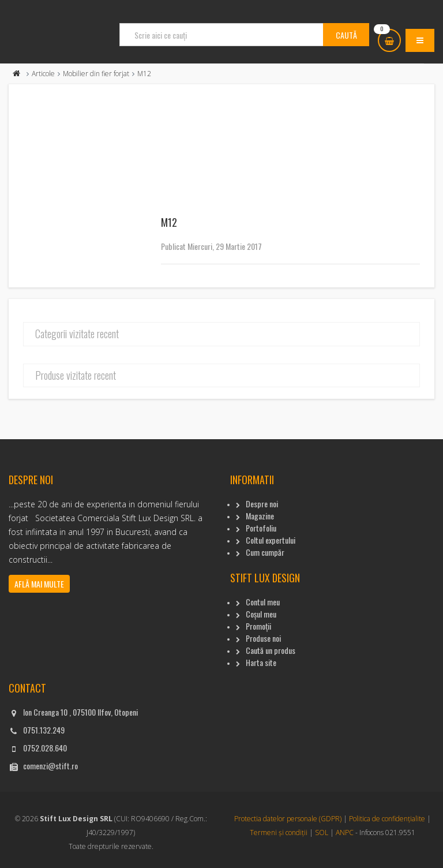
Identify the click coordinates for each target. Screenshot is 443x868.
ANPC (345, 833)
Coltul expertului (271, 540)
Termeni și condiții (279, 833)
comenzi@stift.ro (50, 766)
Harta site (261, 662)
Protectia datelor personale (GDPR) (288, 819)
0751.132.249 (44, 730)
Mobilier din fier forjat (96, 74)
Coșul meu (261, 614)
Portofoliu (261, 528)
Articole (43, 74)
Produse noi (263, 638)
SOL (322, 833)
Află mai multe (39, 584)
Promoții (258, 626)
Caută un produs (271, 650)
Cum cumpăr (265, 552)
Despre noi (262, 504)
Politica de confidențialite (387, 819)
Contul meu (263, 602)
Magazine (260, 516)
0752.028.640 (45, 748)
